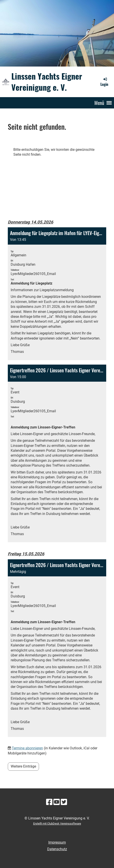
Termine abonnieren (27, 748)
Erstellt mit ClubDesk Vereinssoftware (57, 824)
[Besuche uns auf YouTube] (57, 802)
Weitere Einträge (23, 766)
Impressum (57, 842)
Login (104, 82)
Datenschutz (57, 849)
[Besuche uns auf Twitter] (64, 802)
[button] (57, 294)
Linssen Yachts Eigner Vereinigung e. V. (47, 82)
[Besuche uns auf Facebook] (49, 802)
